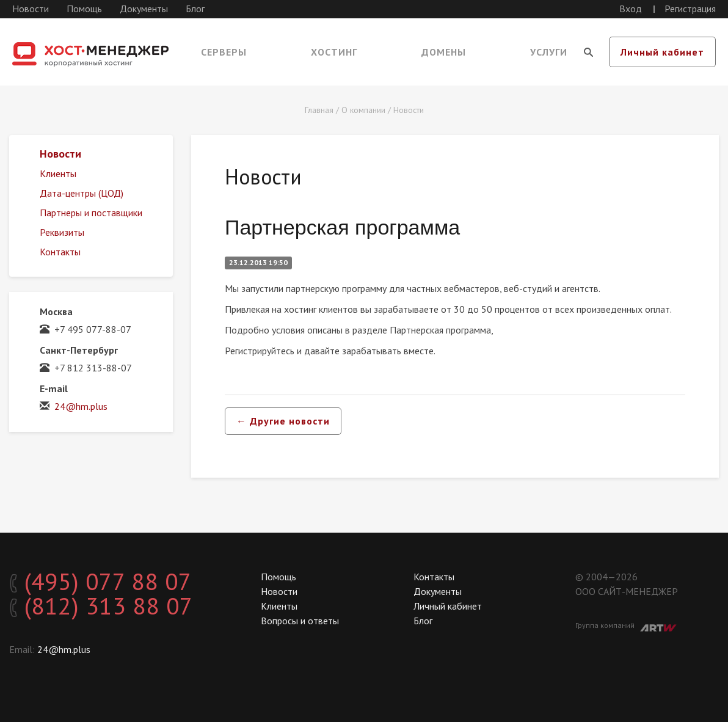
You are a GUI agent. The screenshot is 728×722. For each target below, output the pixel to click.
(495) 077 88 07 (100, 582)
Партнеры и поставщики (91, 213)
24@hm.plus (81, 406)
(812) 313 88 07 (101, 606)
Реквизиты (62, 232)
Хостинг (334, 52)
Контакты (60, 252)
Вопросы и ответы (300, 621)
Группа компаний (626, 626)
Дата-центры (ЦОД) (82, 193)
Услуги (549, 52)
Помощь (84, 9)
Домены (444, 52)
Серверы (224, 52)
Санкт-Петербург (79, 350)
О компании (363, 110)
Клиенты (58, 173)
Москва (56, 312)
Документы (144, 9)
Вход (631, 9)
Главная (319, 110)
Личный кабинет (662, 52)
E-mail (54, 388)
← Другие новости (283, 421)
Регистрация (690, 9)
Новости (31, 9)
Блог (195, 9)
